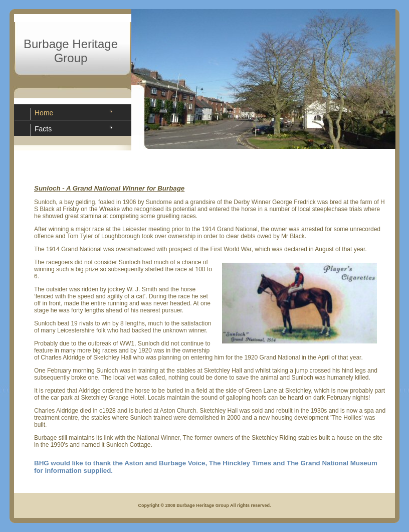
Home (44, 113)
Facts (43, 129)
